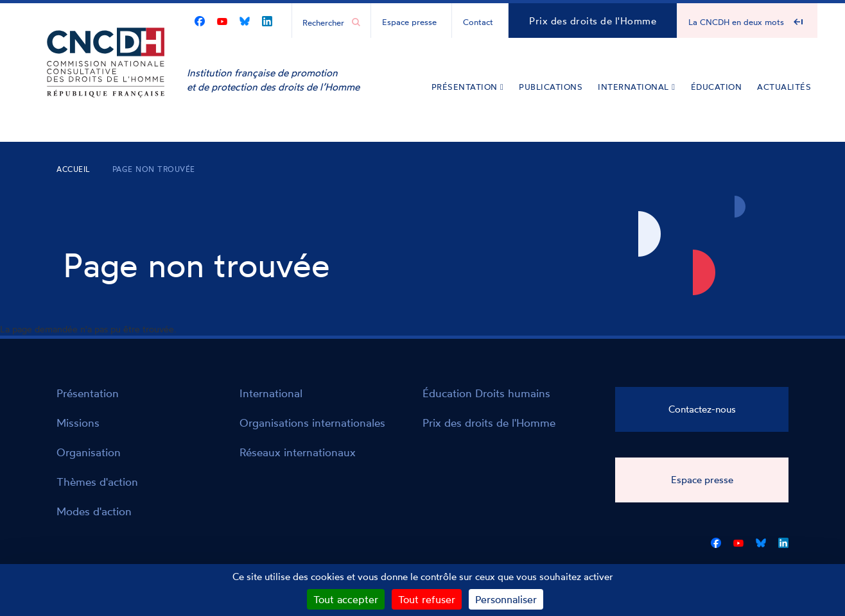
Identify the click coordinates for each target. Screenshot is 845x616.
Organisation (89, 452)
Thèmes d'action (97, 482)
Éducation (717, 87)
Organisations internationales (312, 423)
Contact (478, 22)
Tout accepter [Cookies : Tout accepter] (346, 599)
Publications (551, 87)
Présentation (468, 87)
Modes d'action (94, 511)
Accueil (74, 169)
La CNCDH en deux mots (736, 22)
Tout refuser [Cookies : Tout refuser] (427, 599)
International (636, 87)
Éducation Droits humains (486, 393)
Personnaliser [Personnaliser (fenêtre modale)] (506, 599)
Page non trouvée (154, 169)
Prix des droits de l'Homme (593, 21)
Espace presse (409, 22)
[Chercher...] (325, 22)
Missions (78, 423)
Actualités (784, 87)
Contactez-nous (702, 409)
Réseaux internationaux (298, 452)
